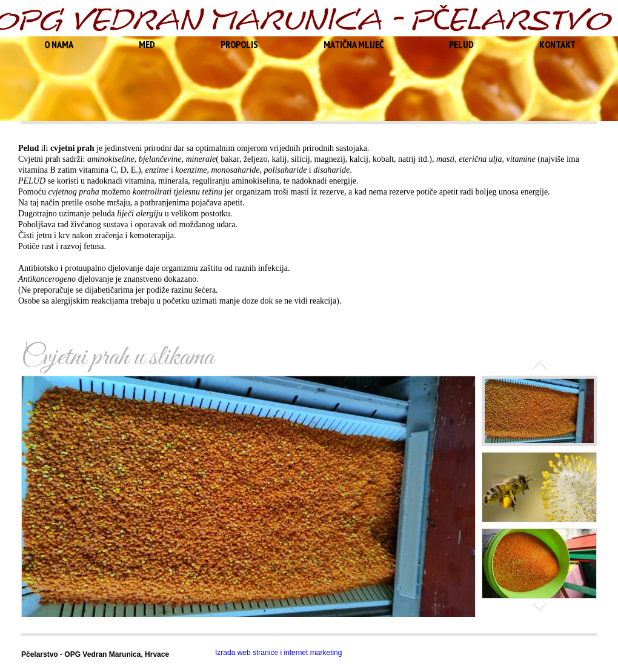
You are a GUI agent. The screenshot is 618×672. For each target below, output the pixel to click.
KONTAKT (557, 44)
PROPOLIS (239, 44)
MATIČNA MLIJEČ (354, 44)
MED (147, 44)
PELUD (461, 44)
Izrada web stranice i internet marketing (278, 653)
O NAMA (59, 44)
